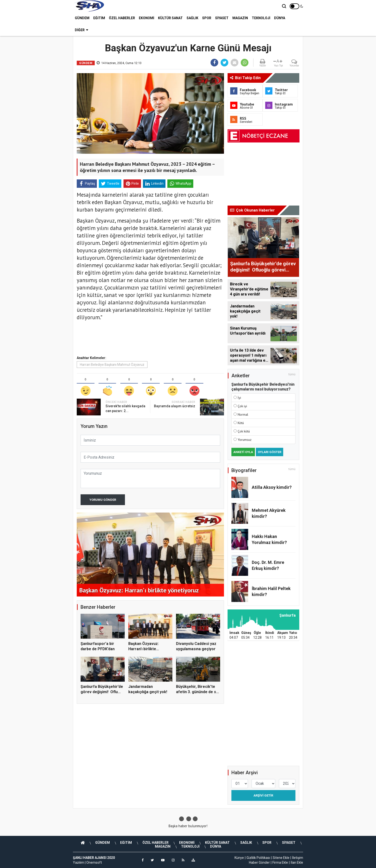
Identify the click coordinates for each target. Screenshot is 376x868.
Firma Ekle (280, 862)
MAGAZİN (240, 18)
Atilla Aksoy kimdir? (272, 487)
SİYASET (222, 18)
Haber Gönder (259, 862)
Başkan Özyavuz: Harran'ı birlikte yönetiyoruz (144, 649)
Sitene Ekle (281, 858)
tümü (292, 374)
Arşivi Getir (263, 795)
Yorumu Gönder (103, 500)
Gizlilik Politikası (258, 858)
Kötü (241, 423)
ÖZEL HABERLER (122, 18)
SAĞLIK (192, 18)
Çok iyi (242, 406)
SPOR (207, 18)
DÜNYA (280, 18)
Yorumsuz (245, 440)
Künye (239, 858)
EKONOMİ (147, 18)
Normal (243, 414)
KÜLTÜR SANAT (170, 18)
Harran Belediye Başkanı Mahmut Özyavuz (112, 365)
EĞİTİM (99, 18)
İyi (239, 398)
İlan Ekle (297, 862)
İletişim (298, 858)
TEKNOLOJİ (261, 18)
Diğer (81, 30)
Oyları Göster (270, 452)
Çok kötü (244, 431)
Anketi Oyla (243, 452)
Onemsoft (94, 862)
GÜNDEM (82, 18)
